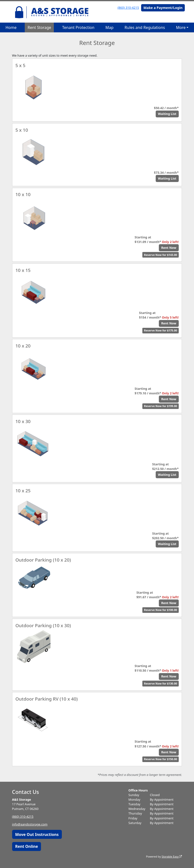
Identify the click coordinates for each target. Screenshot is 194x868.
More (181, 27)
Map (109, 27)
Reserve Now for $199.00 (161, 406)
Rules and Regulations (145, 27)
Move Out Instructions (37, 834)
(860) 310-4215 (128, 8)
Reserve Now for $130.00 (161, 683)
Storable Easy (172, 856)
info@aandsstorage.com (30, 824)
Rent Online (26, 846)
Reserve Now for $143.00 (161, 255)
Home (11, 27)
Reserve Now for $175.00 (161, 330)
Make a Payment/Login (163, 8)
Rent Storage (39, 27)
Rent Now (169, 248)
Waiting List (167, 114)
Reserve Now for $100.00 (161, 610)
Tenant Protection (78, 27)
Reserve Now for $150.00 (161, 759)
